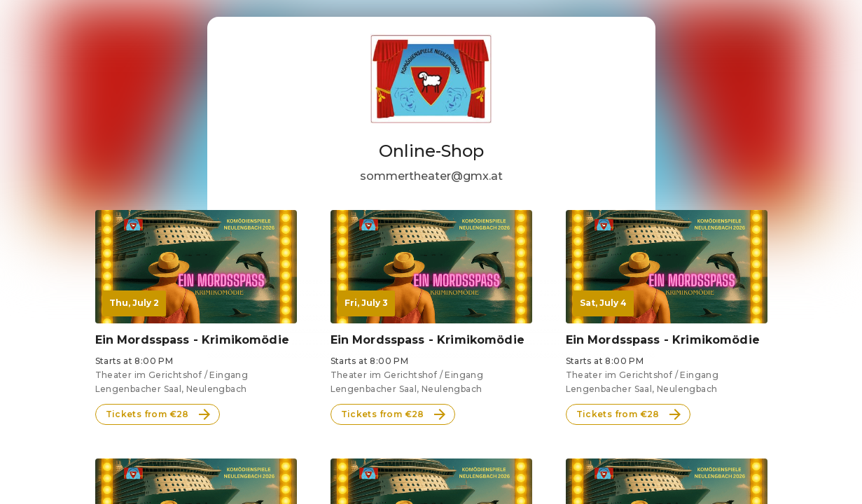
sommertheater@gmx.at (431, 176)
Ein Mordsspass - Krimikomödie (192, 340)
